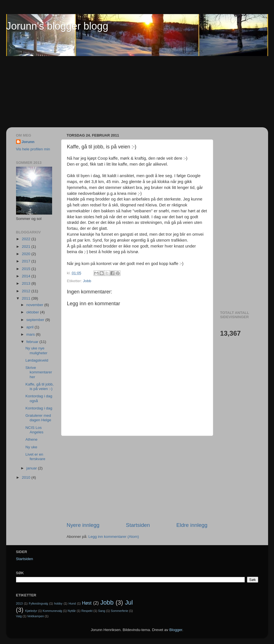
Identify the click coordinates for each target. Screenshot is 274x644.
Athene (31, 439)
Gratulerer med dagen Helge (38, 418)
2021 (26, 247)
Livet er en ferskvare (35, 457)
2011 (26, 298)
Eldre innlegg (192, 525)
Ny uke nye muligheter (36, 350)
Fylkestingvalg (38, 603)
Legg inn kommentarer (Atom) (114, 537)
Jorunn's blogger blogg (57, 26)
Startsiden (138, 525)
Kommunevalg (53, 611)
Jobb (87, 281)
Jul (129, 602)
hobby (58, 603)
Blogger (176, 630)
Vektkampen (36, 616)
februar (33, 342)
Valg (19, 616)
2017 (26, 261)
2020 (26, 254)
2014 (26, 276)
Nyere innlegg (83, 525)
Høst (87, 603)
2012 (26, 291)
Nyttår (72, 611)
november (35, 305)
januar (32, 468)
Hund (72, 603)
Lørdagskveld (37, 360)
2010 (26, 477)
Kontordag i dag (39, 408)
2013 (26, 283)
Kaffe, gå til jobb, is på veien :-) (39, 386)
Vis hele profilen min (33, 149)
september (36, 320)
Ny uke (31, 447)
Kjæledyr (31, 611)
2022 (26, 239)
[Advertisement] (29, 92)
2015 (26, 269)
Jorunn (28, 142)
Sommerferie (119, 611)
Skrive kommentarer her (39, 372)
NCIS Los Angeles (34, 430)
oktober (33, 312)
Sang (102, 611)
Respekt (87, 611)
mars (31, 334)
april (31, 327)
